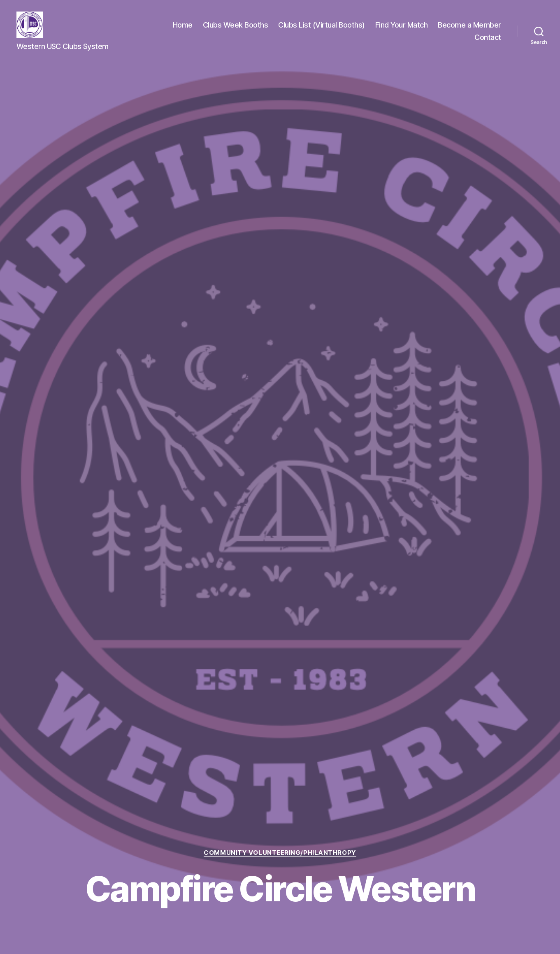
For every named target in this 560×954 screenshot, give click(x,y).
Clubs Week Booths (236, 25)
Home (183, 25)
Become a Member (469, 25)
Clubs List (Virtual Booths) (322, 25)
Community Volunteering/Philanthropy (280, 853)
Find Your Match (402, 25)
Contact (488, 37)
